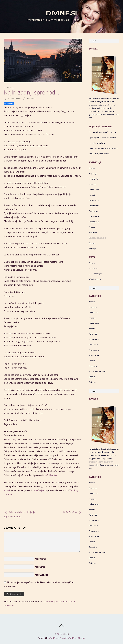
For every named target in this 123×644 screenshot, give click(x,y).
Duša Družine (72, 512)
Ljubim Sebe (94, 190)
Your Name (40, 559)
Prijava (92, 263)
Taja (5, 98)
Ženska (92, 243)
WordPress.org (95, 279)
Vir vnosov (93, 268)
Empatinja (93, 173)
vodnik (7, 490)
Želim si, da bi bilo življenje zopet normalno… (19, 514)
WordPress (54, 638)
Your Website (41, 575)
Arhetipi (92, 168)
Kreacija (92, 184)
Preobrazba (94, 222)
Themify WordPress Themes (73, 638)
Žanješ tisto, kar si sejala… (100, 154)
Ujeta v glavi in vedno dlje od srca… (103, 138)
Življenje (92, 249)
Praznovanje (94, 216)
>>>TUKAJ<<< (50, 475)
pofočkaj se (39, 490)
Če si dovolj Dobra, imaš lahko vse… (103, 132)
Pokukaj (12, 439)
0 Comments (31, 98)
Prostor (92, 227)
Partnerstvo (16, 98)
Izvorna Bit (93, 179)
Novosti (92, 195)
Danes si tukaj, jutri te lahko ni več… (103, 148)
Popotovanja (94, 206)
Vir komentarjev (95, 274)
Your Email (40, 567)
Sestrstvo (93, 232)
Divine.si (60, 634)
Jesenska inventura (97, 143)
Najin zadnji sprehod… (31, 92)
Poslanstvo (94, 211)
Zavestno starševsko (98, 238)
